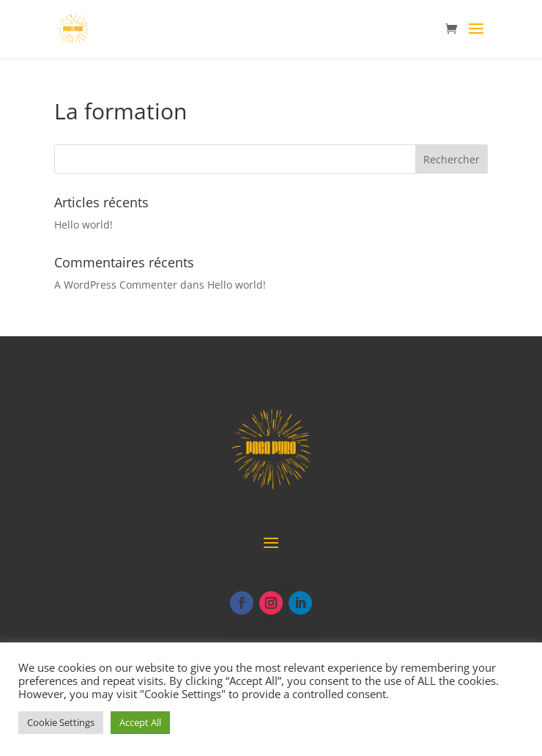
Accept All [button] (140, 722)
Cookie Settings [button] (61, 722)
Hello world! (83, 225)
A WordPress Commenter (116, 285)
